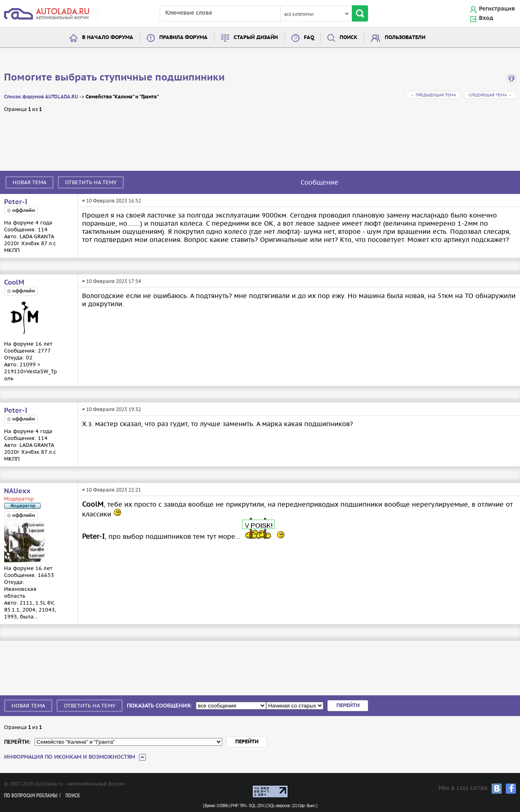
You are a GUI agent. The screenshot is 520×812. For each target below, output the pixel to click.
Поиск (349, 38)
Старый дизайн (256, 38)
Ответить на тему (91, 182)
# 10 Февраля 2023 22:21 (112, 490)
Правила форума (183, 38)
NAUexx (17, 491)
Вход (486, 18)
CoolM (14, 283)
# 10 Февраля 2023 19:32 (112, 409)
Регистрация (497, 9)
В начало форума (108, 38)
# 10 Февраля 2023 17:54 (112, 281)
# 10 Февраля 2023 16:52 (112, 201)
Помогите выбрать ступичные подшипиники (114, 78)
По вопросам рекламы (31, 796)
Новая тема (29, 182)
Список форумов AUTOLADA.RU (41, 97)
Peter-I (16, 202)
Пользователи (405, 38)
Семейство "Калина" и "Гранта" (122, 97)
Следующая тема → (490, 95)
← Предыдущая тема (433, 95)
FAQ (309, 38)
